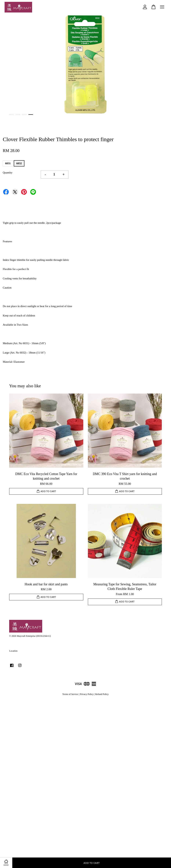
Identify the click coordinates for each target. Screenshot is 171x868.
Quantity (8, 173)
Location (13, 651)
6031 (8, 163)
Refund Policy (102, 694)
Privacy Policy (87, 694)
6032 (19, 163)
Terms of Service (70, 694)
